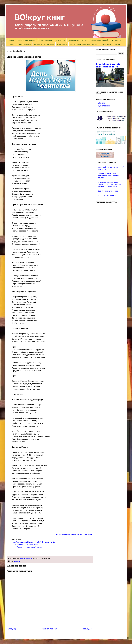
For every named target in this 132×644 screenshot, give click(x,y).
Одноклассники (104, 106)
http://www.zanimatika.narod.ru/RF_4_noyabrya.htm (34, 542)
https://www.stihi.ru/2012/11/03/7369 (27, 547)
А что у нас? (62, 44)
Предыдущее (87, 629)
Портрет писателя (45, 40)
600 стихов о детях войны (108, 191)
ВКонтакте (102, 103)
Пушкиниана (116, 40)
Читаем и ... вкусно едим (44, 44)
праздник (17, 561)
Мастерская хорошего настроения (84, 44)
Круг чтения (60, 40)
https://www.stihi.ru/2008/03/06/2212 (27, 544)
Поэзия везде (106, 44)
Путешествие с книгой (99, 40)
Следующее (13, 629)
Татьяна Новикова (26, 558)
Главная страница (50, 629)
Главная (11, 40)
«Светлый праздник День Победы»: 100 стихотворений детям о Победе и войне (110, 184)
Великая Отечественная (78, 40)
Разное (117, 44)
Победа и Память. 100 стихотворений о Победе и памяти (109, 176)
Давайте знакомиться (26, 40)
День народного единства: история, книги (74, 534)
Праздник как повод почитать (19, 44)
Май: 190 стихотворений (108, 195)
